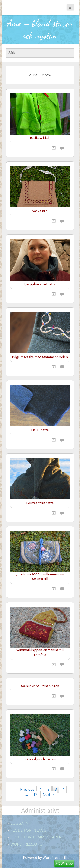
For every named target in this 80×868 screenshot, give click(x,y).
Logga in (20, 823)
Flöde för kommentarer (36, 837)
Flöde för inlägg (28, 830)
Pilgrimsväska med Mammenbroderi (40, 357)
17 (35, 794)
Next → (49, 794)
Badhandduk (40, 138)
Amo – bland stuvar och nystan (40, 29)
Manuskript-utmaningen (40, 686)
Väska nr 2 (40, 211)
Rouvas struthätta (40, 503)
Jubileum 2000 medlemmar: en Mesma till (40, 577)
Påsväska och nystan (40, 759)
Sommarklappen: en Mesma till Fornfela (40, 653)
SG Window (64, 864)
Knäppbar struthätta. (40, 284)
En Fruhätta (40, 430)
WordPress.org (26, 844)
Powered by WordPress (42, 858)
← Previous (25, 789)
